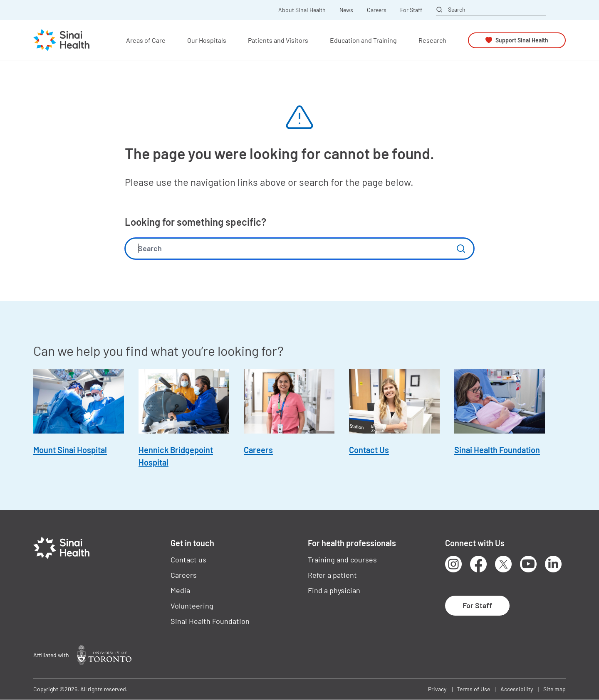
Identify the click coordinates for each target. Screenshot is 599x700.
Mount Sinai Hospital (70, 450)
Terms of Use (473, 689)
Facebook (478, 564)
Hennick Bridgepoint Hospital (176, 456)
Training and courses (342, 560)
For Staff (411, 10)
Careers (377, 10)
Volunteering (192, 606)
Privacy (437, 689)
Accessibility (517, 689)
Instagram (453, 564)
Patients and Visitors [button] (278, 40)
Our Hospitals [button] (207, 40)
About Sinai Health (302, 10)
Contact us (188, 560)
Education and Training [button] (363, 40)
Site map (554, 689)
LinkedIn (553, 564)
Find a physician (334, 590)
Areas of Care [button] (146, 40)
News (346, 10)
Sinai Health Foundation (497, 450)
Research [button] (432, 40)
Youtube (528, 564)
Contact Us (369, 450)
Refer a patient (332, 575)
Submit (461, 249)
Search (457, 10)
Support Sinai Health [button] (522, 40)
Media (180, 590)
